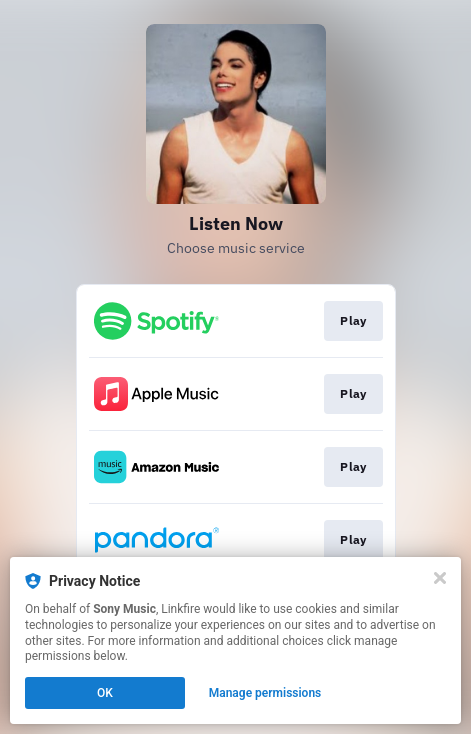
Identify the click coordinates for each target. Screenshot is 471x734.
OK (105, 693)
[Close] (440, 578)
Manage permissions (265, 693)
